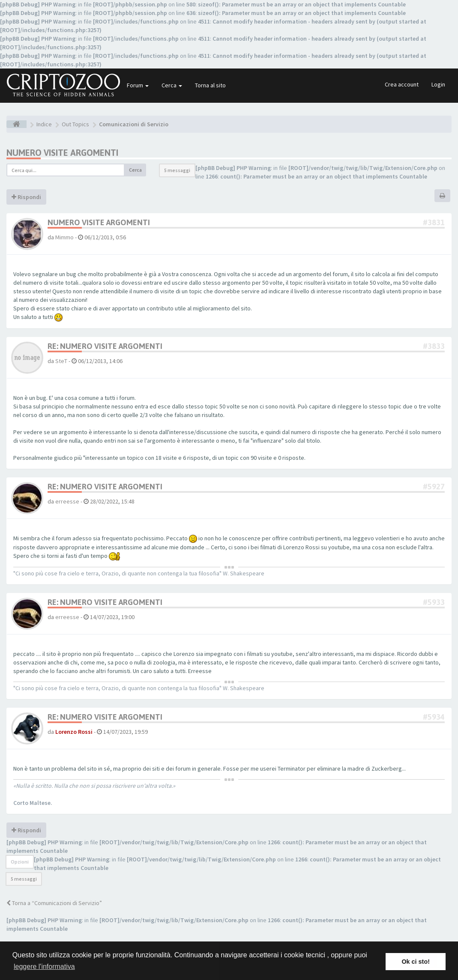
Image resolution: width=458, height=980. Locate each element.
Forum (138, 85)
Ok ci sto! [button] (416, 962)
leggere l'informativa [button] (44, 967)
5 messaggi (177, 170)
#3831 (434, 222)
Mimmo (64, 237)
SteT (61, 361)
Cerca (172, 85)
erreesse (67, 501)
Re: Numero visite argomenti (105, 346)
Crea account (402, 84)
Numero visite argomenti (62, 153)
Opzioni (20, 862)
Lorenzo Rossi (74, 732)
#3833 (434, 346)
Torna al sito (210, 85)
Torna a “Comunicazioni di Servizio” (54, 903)
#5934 (434, 717)
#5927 (434, 487)
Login (438, 84)
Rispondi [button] (26, 197)
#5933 (434, 602)
